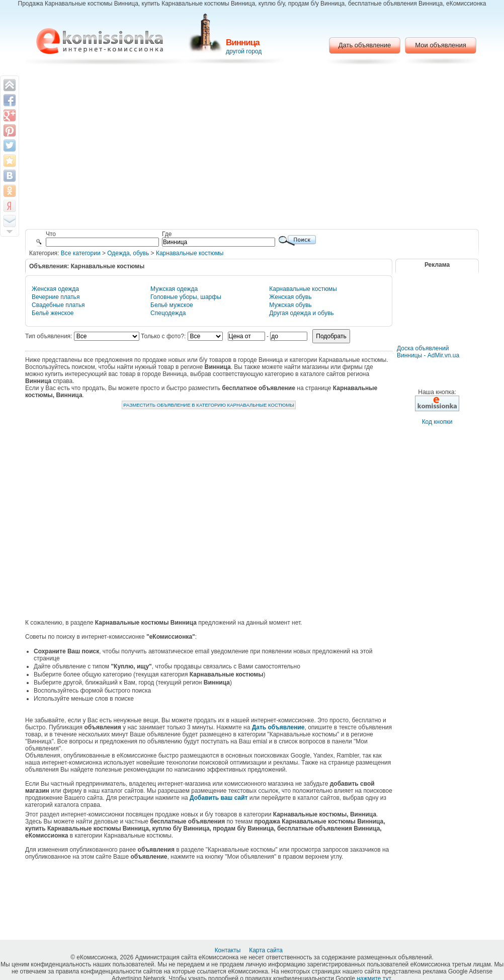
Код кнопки (437, 422)
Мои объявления (440, 45)
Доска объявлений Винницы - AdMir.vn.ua (428, 352)
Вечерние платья (56, 297)
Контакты (229, 950)
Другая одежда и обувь (301, 313)
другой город (244, 51)
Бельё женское (53, 313)
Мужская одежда (174, 289)
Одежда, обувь (128, 253)
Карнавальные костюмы (190, 253)
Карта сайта (267, 950)
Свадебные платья (58, 305)
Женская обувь (290, 297)
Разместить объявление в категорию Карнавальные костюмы (208, 405)
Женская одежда (55, 289)
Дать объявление (365, 45)
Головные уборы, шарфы (186, 297)
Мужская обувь (290, 305)
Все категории (81, 253)
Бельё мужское (172, 305)
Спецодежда (168, 313)
